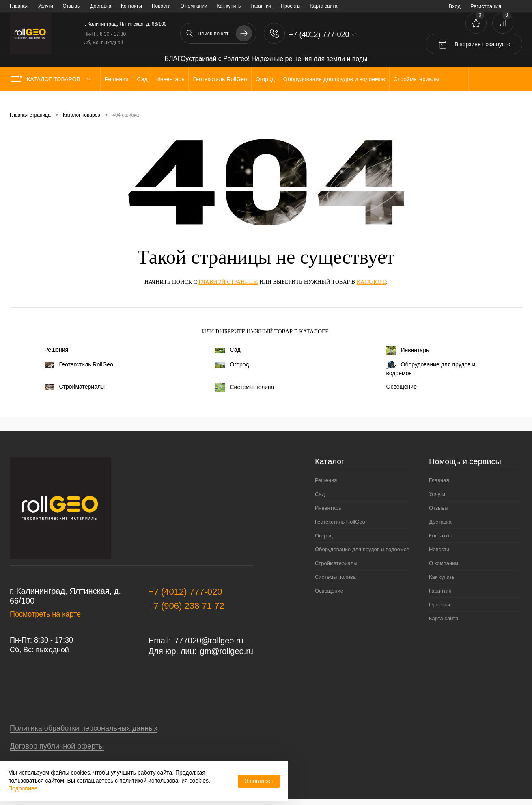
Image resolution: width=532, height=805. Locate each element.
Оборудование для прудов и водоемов (431, 369)
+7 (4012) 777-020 (185, 592)
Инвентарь (408, 351)
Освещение (402, 387)
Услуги (46, 6)
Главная (19, 6)
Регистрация (486, 6)
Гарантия (261, 6)
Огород (232, 364)
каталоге (371, 282)
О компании (194, 6)
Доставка (101, 6)
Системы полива (245, 387)
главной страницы (228, 282)
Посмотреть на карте (45, 614)
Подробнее (23, 788)
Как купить (229, 6)
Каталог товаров (53, 79)
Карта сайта (324, 6)
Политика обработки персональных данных (84, 728)
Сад (228, 350)
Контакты (131, 6)
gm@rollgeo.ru (227, 651)
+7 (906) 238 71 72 (186, 606)
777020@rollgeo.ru (209, 641)
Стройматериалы (75, 387)
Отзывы (72, 6)
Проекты (291, 6)
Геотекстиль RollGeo (79, 364)
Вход (455, 6)
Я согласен (259, 781)
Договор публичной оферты (57, 746)
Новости (161, 6)
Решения (57, 350)
